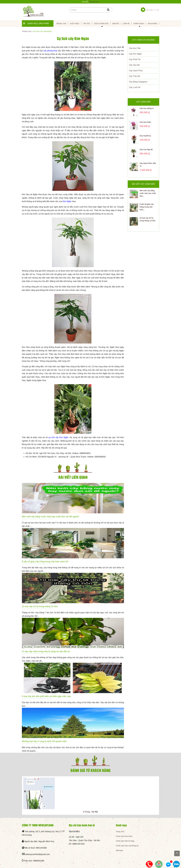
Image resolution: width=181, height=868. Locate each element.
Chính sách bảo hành (124, 836)
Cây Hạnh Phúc (136, 71)
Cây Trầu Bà (135, 76)
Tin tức (87, 24)
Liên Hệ (126, 24)
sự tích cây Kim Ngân (58, 437)
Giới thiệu (75, 24)
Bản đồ (116, 24)
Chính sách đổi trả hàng (125, 841)
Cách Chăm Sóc (101, 24)
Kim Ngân (67, 201)
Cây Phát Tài (135, 59)
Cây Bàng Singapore (138, 82)
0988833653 (94, 2)
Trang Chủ (120, 832)
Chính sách (139, 24)
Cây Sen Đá (134, 65)
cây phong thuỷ (50, 51)
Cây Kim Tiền (135, 48)
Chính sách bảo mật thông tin (127, 846)
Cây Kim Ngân (135, 54)
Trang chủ (61, 24)
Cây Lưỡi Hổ (135, 87)
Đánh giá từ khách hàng (90, 770)
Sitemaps (120, 850)
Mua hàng (153, 24)
